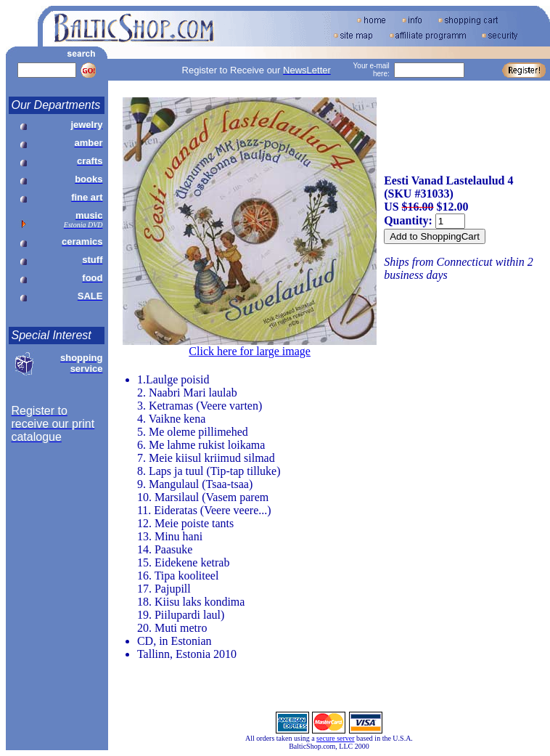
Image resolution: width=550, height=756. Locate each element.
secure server (335, 738)
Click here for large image (250, 351)
